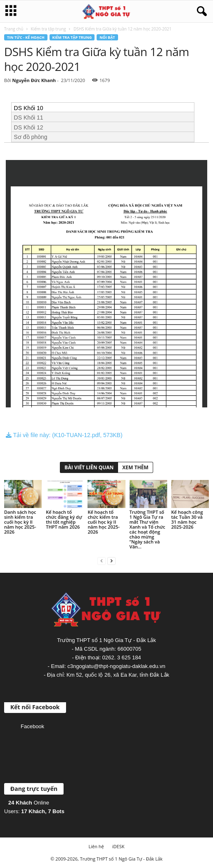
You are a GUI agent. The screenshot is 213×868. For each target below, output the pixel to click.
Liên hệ (96, 846)
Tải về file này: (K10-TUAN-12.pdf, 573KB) (64, 435)
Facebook (32, 726)
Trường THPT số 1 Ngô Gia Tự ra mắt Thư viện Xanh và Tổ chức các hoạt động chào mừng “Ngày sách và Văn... (148, 529)
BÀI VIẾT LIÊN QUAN (89, 467)
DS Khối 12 (29, 127)
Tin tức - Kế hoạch (26, 37)
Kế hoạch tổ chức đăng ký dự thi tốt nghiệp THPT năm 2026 (64, 519)
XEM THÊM (135, 467)
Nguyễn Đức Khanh (34, 80)
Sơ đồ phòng (31, 137)
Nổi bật (107, 37)
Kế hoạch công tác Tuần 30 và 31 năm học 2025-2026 (187, 519)
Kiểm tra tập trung (49, 29)
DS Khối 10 (29, 108)
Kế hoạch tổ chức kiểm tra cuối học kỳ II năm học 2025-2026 (103, 522)
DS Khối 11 (29, 118)
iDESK (118, 846)
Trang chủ (14, 29)
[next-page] (111, 561)
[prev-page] (102, 561)
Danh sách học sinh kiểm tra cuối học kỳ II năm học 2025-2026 (20, 522)
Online (29, 803)
